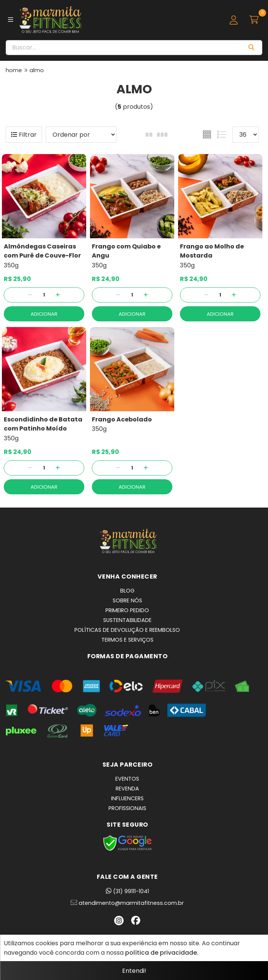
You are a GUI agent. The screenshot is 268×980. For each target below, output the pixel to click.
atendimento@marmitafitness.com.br (127, 903)
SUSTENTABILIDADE (127, 620)
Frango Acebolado (122, 419)
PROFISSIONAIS (127, 808)
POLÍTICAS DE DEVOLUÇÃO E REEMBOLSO (127, 630)
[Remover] (30, 295)
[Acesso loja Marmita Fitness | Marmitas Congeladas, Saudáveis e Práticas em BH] (234, 20)
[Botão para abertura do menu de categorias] (11, 20)
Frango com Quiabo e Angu (126, 251)
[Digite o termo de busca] (124, 48)
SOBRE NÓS (127, 600)
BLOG (127, 591)
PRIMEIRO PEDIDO (127, 610)
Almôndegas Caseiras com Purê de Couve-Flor (42, 251)
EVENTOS (127, 779)
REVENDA (127, 789)
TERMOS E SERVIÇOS (127, 640)
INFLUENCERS (127, 798)
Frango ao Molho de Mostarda (212, 251)
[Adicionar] (58, 295)
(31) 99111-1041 (127, 891)
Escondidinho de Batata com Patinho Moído (43, 424)
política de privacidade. (162, 953)
